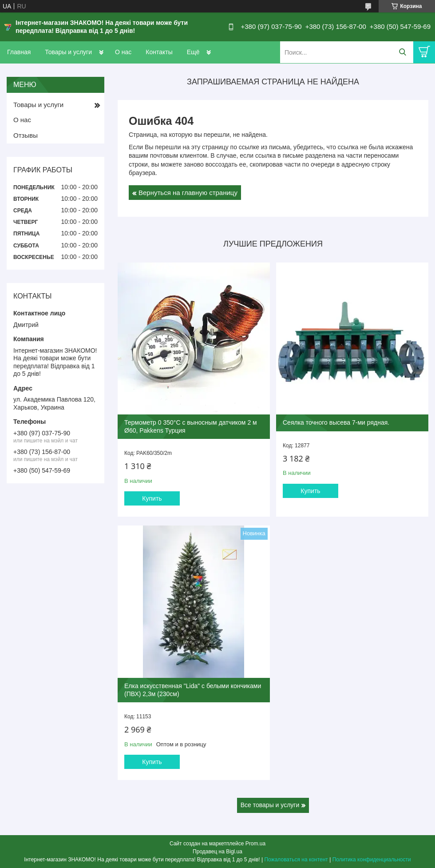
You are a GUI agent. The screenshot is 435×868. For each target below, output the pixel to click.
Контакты (159, 52)
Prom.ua (255, 844)
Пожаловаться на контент (296, 860)
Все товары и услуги (270, 805)
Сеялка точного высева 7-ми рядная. (336, 422)
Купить (152, 498)
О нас (123, 52)
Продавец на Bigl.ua (217, 852)
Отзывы (26, 135)
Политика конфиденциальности (372, 860)
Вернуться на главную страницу (188, 193)
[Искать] (402, 52)
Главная (19, 52)
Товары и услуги (68, 52)
